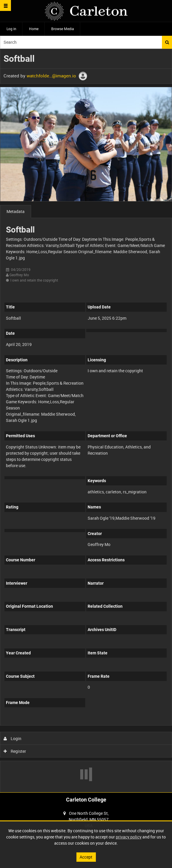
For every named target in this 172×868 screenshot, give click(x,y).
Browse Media (63, 29)
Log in (11, 29)
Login (13, 738)
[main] (86, 421)
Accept (86, 857)
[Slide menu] (5, 5)
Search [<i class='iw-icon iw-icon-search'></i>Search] (167, 42)
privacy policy (129, 837)
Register (15, 751)
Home (34, 29)
